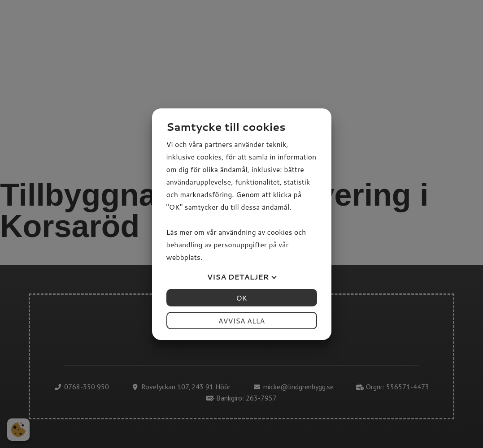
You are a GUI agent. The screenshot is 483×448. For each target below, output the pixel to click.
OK (241, 298)
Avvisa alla (242, 321)
